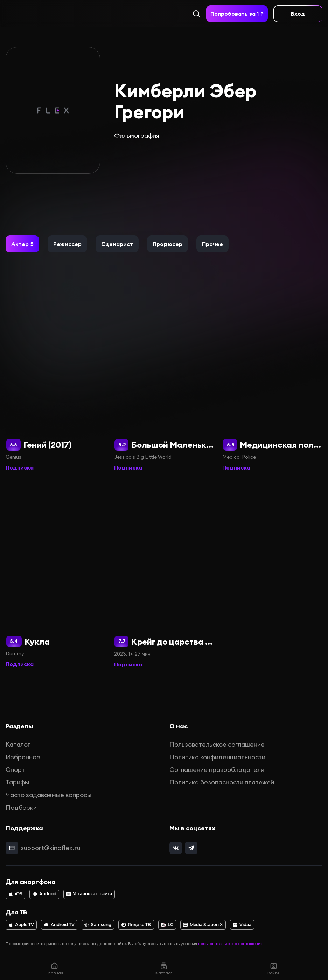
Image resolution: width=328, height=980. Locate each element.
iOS (15, 894)
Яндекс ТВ (136, 925)
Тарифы (17, 782)
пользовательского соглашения (230, 943)
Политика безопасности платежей (222, 782)
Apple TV (21, 925)
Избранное (23, 757)
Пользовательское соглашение (217, 744)
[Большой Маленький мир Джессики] (164, 377)
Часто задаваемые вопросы (48, 795)
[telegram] (191, 848)
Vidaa (242, 925)
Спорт (15, 770)
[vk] (176, 848)
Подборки (21, 807)
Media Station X (203, 925)
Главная (55, 969)
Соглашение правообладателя (217, 770)
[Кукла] (56, 574)
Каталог (18, 744)
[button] (22, 244)
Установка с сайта (89, 894)
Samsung (98, 925)
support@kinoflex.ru (51, 848)
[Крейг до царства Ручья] (164, 574)
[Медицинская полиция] (272, 377)
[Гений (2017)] (56, 377)
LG (167, 925)
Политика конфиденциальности (217, 757)
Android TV (59, 925)
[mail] (12, 848)
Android (44, 894)
